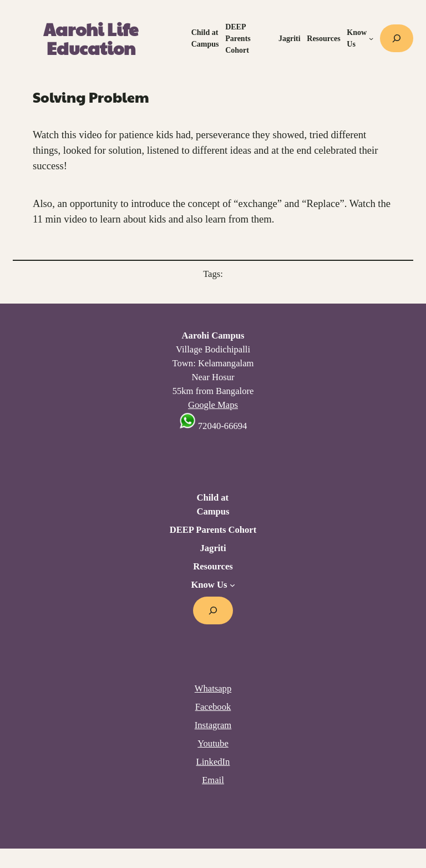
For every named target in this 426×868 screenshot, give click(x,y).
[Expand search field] (397, 38)
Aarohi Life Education (91, 38)
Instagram (213, 725)
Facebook (213, 707)
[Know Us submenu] (371, 38)
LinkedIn (213, 762)
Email (213, 780)
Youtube (213, 743)
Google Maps (213, 405)
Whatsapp (213, 688)
